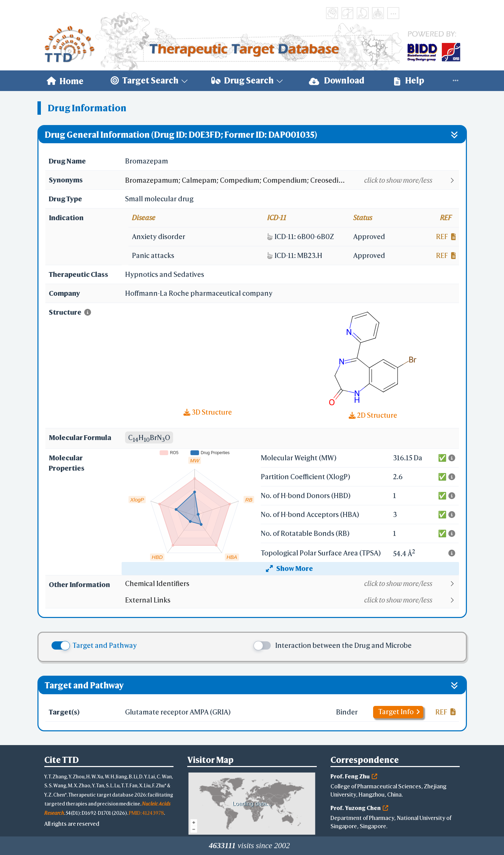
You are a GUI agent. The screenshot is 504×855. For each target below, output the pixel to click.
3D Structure (208, 412)
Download (337, 81)
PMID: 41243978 (146, 813)
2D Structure (373, 415)
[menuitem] (65, 81)
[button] (292, 180)
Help (409, 81)
